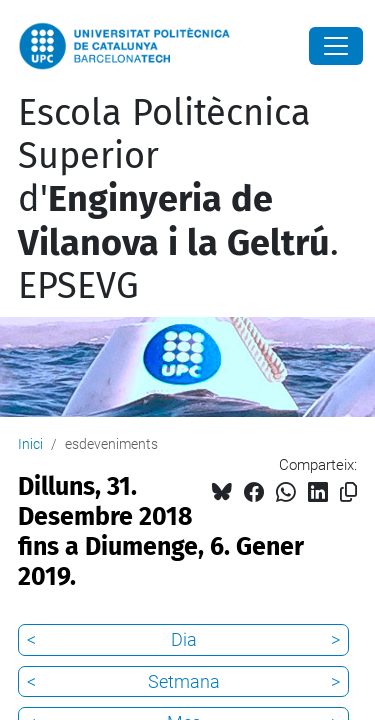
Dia (184, 639)
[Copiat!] (348, 492)
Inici (30, 444)
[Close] (336, 46)
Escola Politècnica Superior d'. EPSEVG (178, 199)
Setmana (184, 681)
